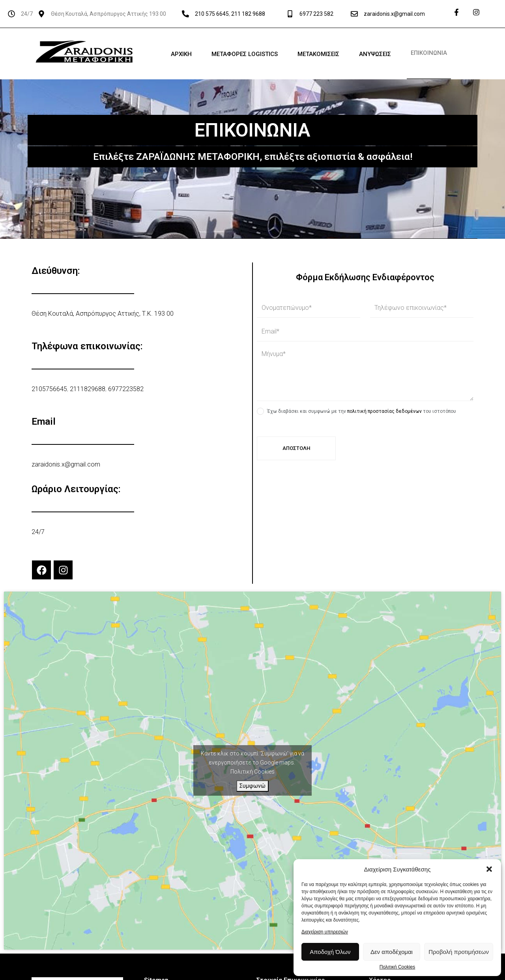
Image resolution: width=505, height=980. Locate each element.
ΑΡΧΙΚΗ (181, 54)
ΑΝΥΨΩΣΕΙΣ (375, 54)
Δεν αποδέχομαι (392, 952)
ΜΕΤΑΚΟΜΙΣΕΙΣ (318, 54)
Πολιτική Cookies (397, 967)
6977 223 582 (316, 14)
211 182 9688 (248, 14)
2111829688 (88, 389)
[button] (489, 869)
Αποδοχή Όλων (330, 952)
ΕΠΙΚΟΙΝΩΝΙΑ (429, 53)
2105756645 (49, 389)
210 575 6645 (212, 14)
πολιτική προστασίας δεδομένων (384, 411)
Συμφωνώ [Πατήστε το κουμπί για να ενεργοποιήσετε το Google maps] (252, 786)
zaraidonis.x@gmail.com (394, 14)
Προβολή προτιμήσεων (459, 952)
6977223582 (126, 389)
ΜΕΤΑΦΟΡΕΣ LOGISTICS (245, 54)
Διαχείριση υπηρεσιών (325, 932)
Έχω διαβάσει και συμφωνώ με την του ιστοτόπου (362, 411)
